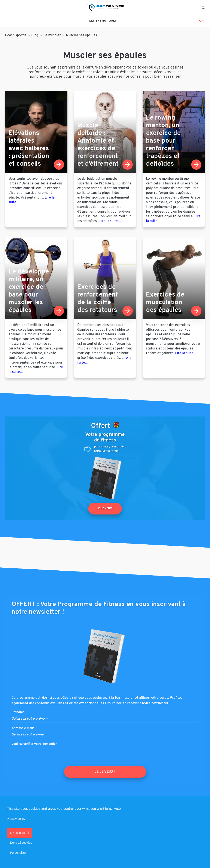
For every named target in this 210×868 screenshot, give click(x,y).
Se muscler (52, 35)
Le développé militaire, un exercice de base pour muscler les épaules (29, 291)
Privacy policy (16, 819)
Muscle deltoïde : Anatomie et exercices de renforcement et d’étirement (98, 145)
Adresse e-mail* (23, 728)
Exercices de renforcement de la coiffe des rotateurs (98, 299)
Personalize (18, 853)
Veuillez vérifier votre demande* (34, 744)
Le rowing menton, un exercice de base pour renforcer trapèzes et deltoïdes (163, 141)
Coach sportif (16, 35)
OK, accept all (19, 833)
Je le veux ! (105, 509)
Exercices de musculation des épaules (165, 303)
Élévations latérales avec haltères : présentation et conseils (29, 149)
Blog (35, 35)
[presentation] (44, 756)
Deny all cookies (21, 843)
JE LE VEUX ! (105, 772)
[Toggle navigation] (7, 7)
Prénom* (18, 712)
